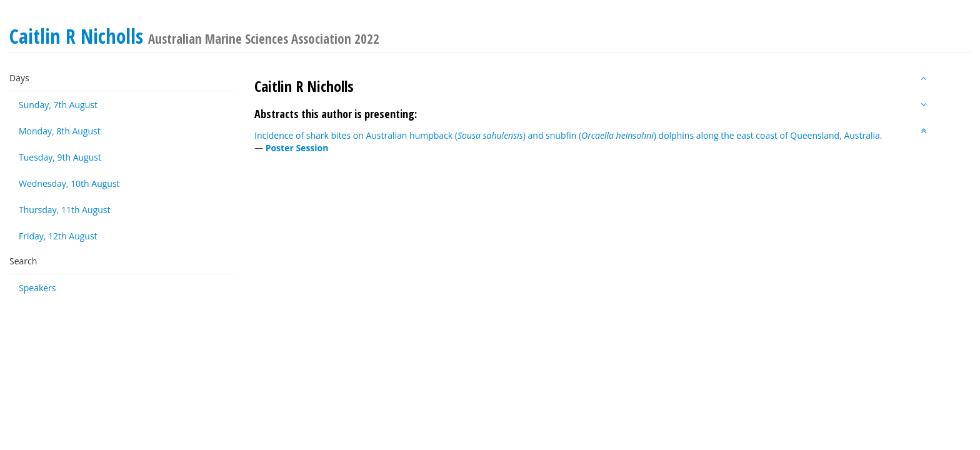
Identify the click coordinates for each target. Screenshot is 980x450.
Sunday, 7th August (58, 105)
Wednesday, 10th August (69, 183)
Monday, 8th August (60, 131)
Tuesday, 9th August (60, 157)
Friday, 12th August (58, 236)
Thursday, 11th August (64, 210)
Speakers (37, 288)
